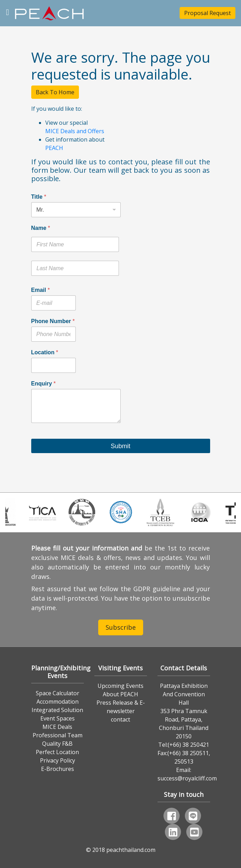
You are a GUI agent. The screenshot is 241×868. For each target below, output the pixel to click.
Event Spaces (58, 718)
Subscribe (121, 627)
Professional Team (58, 735)
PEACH (54, 148)
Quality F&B (57, 744)
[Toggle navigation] (8, 11)
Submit (120, 446)
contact (121, 719)
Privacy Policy (58, 760)
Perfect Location (57, 752)
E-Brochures (58, 769)
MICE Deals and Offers (75, 131)
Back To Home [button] (55, 92)
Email (41, 290)
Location (45, 352)
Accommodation (58, 702)
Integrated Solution (57, 710)
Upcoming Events (121, 686)
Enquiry (43, 384)
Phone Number (53, 321)
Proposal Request (207, 13)
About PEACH (121, 694)
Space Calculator (58, 693)
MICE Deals (57, 727)
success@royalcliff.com (187, 778)
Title (39, 197)
